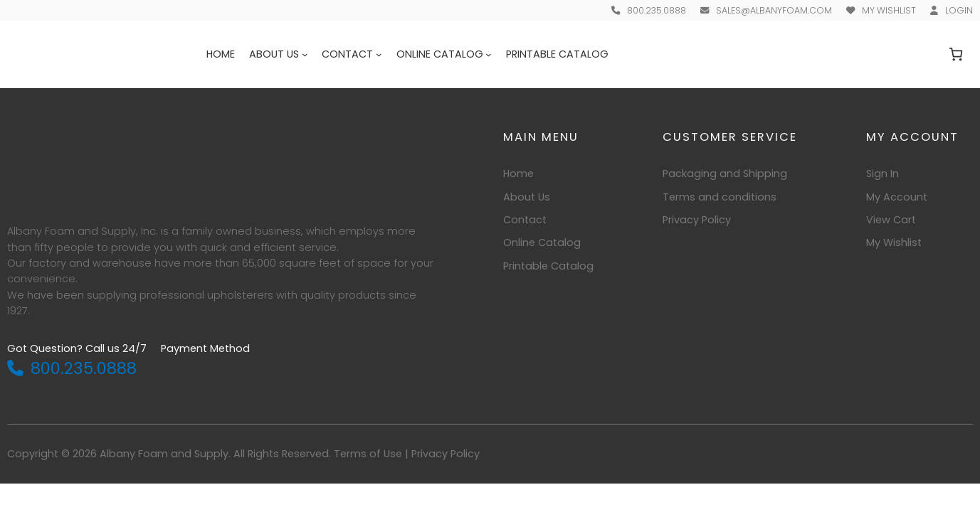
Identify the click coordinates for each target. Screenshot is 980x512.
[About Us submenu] (305, 54)
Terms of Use (368, 454)
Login (959, 10)
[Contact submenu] (379, 54)
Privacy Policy (446, 454)
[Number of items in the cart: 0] (956, 54)
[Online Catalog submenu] (489, 54)
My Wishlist (889, 10)
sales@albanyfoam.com (774, 10)
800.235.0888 (657, 10)
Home (221, 54)
